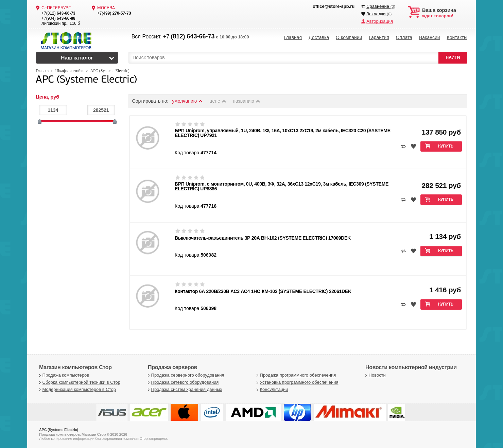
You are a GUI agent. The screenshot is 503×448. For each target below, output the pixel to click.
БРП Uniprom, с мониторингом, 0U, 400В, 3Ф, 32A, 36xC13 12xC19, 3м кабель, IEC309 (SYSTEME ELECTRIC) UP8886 (282, 186)
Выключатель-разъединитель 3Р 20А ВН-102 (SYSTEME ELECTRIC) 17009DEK (263, 238)
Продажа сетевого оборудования (182, 382)
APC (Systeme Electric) (86, 80)
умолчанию (188, 101)
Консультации (272, 389)
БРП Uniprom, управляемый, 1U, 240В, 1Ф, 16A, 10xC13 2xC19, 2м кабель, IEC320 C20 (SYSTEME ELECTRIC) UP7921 (283, 133)
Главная (293, 37)
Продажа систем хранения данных (184, 389)
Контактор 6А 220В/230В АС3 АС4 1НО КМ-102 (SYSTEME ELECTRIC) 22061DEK (263, 291)
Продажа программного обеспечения (295, 375)
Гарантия (379, 37)
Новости (375, 375)
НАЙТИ (453, 57)
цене (218, 101)
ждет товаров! (445, 13)
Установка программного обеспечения (297, 382)
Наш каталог (77, 58)
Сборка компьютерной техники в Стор (79, 382)
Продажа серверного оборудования (185, 375)
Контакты (457, 37)
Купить (446, 147)
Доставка (319, 37)
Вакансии (430, 37)
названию (247, 101)
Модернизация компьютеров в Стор (77, 389)
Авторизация (380, 21)
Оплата (404, 37)
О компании (349, 37)
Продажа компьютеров (63, 375)
